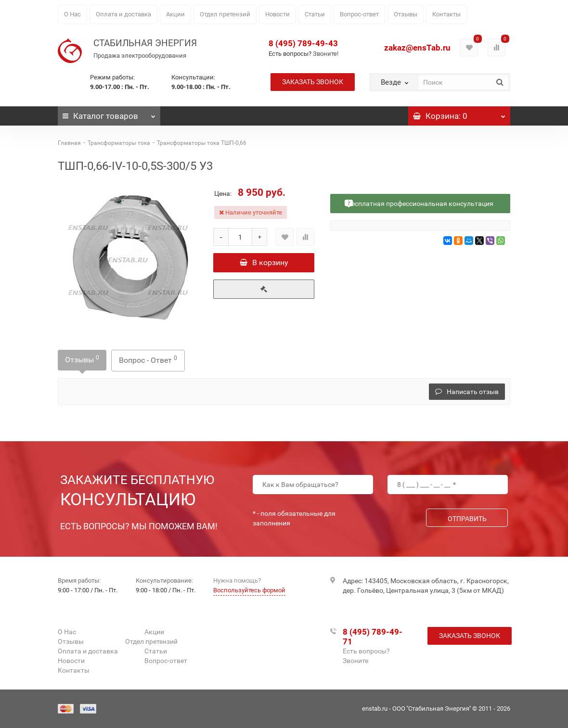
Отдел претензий (225, 14)
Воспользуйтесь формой (249, 590)
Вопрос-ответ (359, 14)
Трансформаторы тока (119, 143)
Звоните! (326, 54)
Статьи (315, 14)
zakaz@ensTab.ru (417, 48)
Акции (175, 14)
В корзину (264, 262)
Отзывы (406, 14)
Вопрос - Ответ (148, 360)
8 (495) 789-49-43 (303, 43)
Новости (278, 14)
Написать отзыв (467, 392)
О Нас (72, 14)
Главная (69, 143)
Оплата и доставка (123, 14)
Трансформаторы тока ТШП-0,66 (202, 143)
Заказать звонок (313, 82)
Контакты (446, 14)
